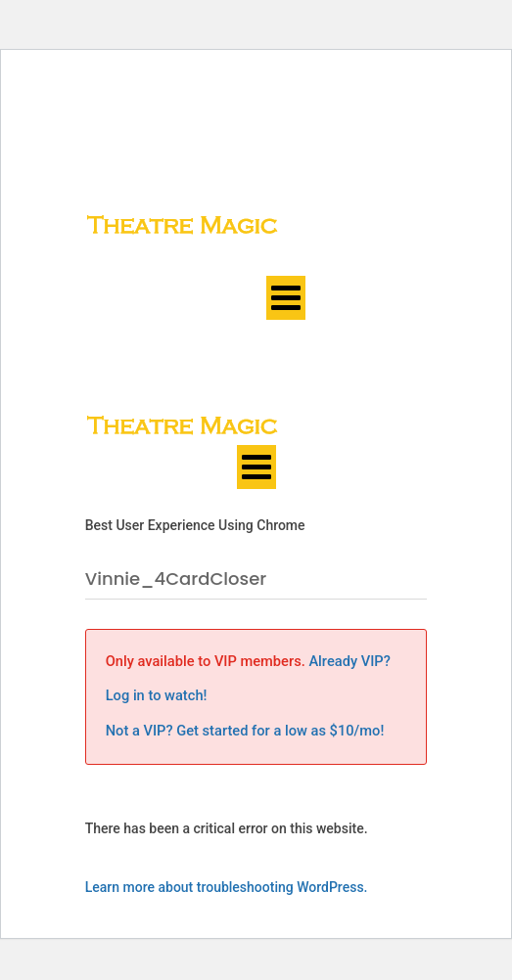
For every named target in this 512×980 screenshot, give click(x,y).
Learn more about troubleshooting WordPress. (227, 887)
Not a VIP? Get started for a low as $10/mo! (245, 731)
